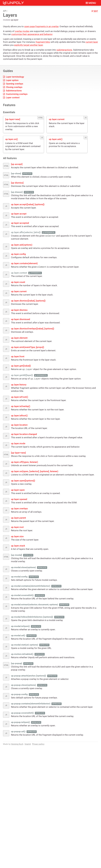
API (5, 11)
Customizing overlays (15, 94)
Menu (91, 3)
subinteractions (64, 50)
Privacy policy (38, 744)
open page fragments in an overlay (41, 26)
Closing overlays (13, 87)
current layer (92, 42)
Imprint (28, 744)
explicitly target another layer (29, 45)
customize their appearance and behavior (32, 34)
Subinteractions (12, 91)
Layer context (11, 97)
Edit (95, 11)
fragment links (43, 42)
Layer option (11, 80)
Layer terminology (14, 77)
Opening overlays (13, 84)
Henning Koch (17, 744)
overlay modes (22, 31)
